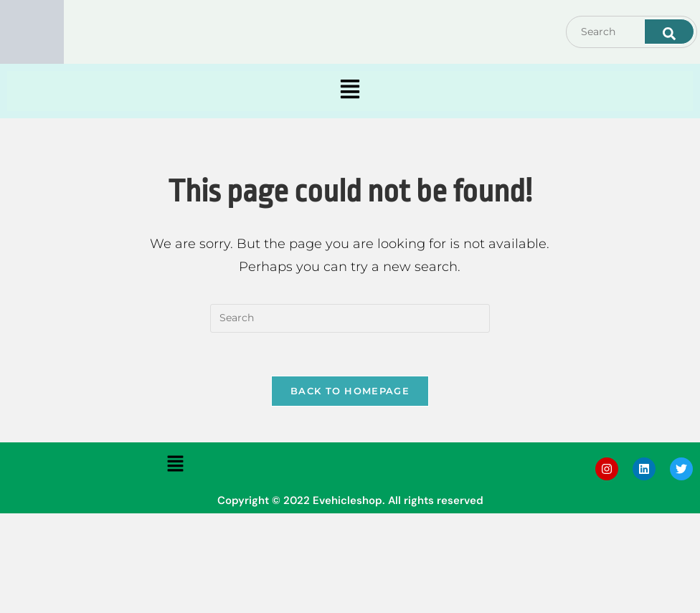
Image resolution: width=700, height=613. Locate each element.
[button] (350, 91)
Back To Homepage (350, 391)
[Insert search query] (350, 318)
